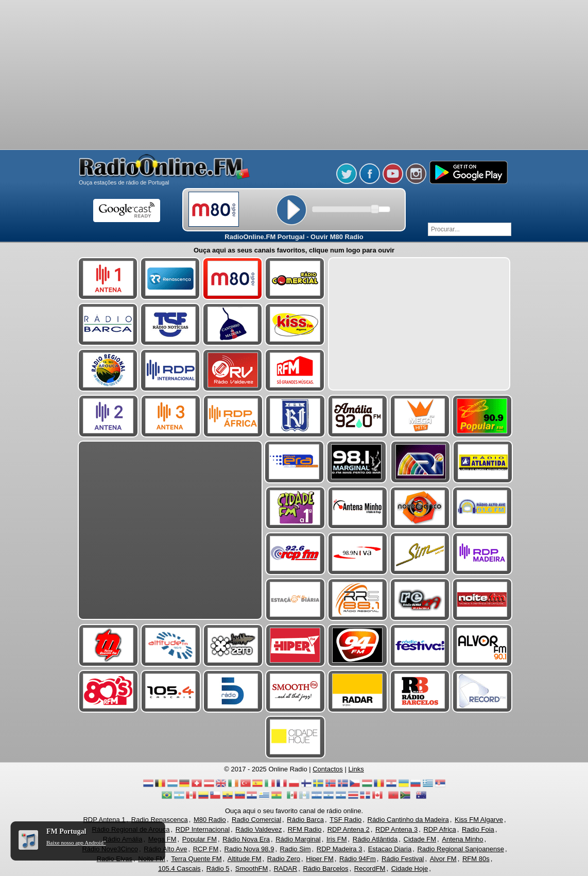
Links (356, 769)
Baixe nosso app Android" (76, 843)
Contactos (328, 769)
